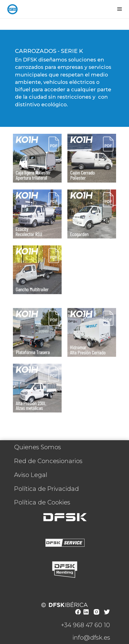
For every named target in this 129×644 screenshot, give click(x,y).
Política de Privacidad (46, 489)
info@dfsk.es (91, 638)
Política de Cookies (42, 502)
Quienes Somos (37, 447)
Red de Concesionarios (48, 461)
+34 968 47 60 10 (85, 625)
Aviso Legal (31, 475)
